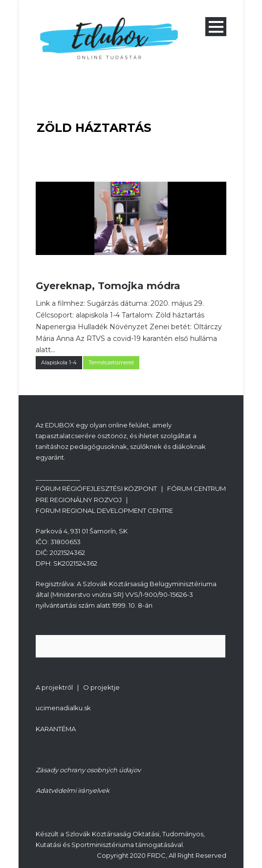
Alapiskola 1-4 (59, 362)
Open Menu (216, 27)
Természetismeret (111, 362)
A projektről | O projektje (78, 687)
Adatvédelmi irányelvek (73, 790)
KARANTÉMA (56, 729)
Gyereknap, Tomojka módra (108, 286)
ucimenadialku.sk (63, 708)
